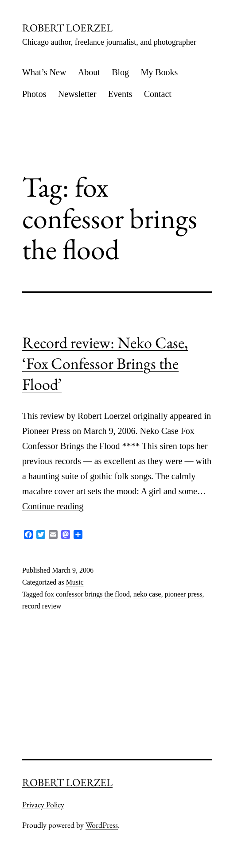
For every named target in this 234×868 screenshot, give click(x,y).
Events (120, 94)
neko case (147, 594)
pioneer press (183, 594)
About (89, 72)
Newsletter (77, 94)
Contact (158, 94)
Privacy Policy (43, 804)
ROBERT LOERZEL (67, 28)
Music (75, 582)
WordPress (102, 825)
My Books (159, 72)
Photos (34, 94)
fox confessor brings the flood (87, 594)
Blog (120, 72)
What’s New (44, 72)
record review (42, 606)
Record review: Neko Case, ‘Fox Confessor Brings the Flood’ (105, 363)
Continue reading (53, 506)
